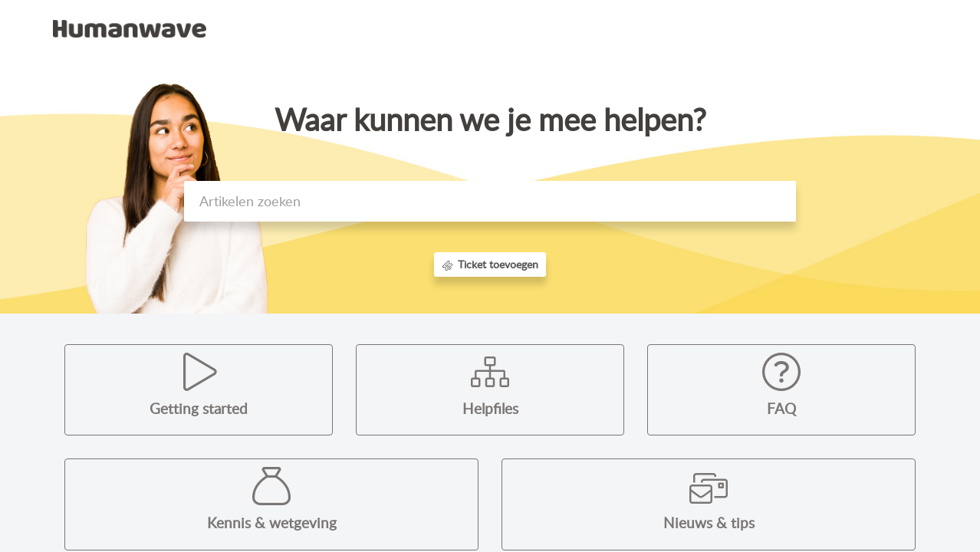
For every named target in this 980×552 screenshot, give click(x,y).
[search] (490, 201)
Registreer (858, 28)
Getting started (199, 409)
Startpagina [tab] (631, 28)
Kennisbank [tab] (709, 28)
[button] (910, 29)
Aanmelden (786, 28)
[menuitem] (786, 29)
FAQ (781, 409)
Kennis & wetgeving (272, 523)
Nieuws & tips (709, 523)
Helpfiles (490, 409)
